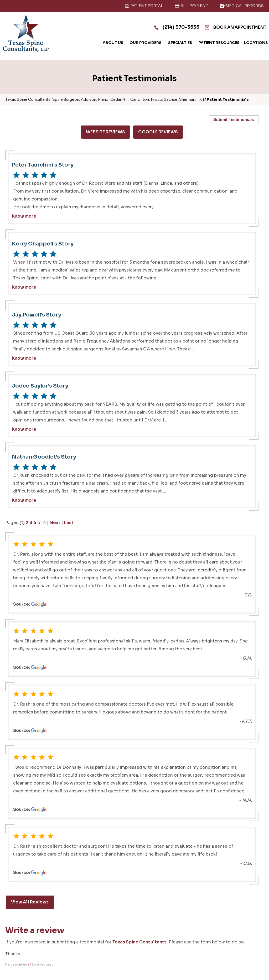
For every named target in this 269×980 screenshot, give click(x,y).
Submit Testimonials (234, 120)
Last (69, 523)
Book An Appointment (235, 27)
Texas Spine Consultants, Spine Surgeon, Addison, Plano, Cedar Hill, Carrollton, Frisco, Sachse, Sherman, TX (104, 99)
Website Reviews (105, 132)
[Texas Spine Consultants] (26, 33)
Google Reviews (158, 132)
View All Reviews (30, 902)
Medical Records (242, 6)
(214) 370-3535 (176, 27)
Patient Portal (144, 6)
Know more (24, 216)
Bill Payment (191, 6)
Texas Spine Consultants (139, 942)
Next (55, 523)
